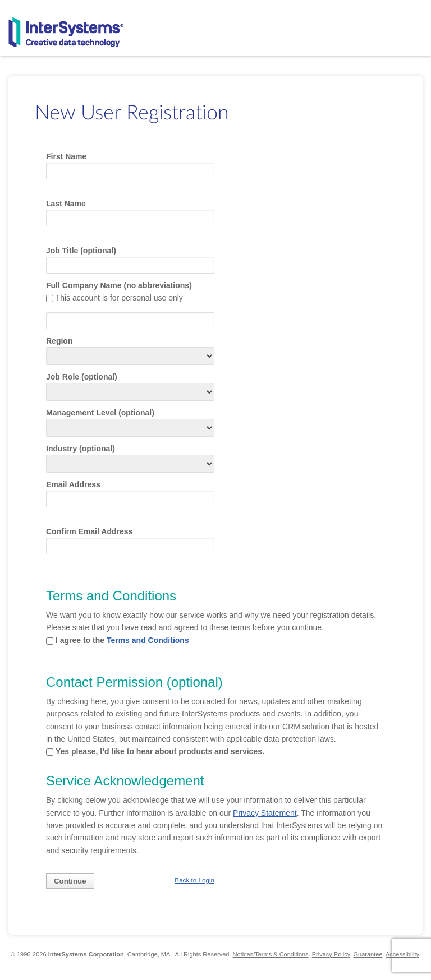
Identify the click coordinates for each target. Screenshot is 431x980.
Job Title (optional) (81, 251)
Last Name (66, 204)
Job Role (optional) (82, 377)
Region (59, 341)
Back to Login (194, 880)
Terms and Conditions (148, 640)
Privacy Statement (265, 813)
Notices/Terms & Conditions (271, 954)
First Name (66, 156)
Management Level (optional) (100, 413)
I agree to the (122, 640)
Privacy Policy (331, 954)
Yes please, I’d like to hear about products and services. (160, 751)
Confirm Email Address (89, 531)
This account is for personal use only (119, 298)
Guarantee (368, 954)
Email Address (73, 484)
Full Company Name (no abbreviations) (119, 285)
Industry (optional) (81, 449)
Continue (70, 881)
